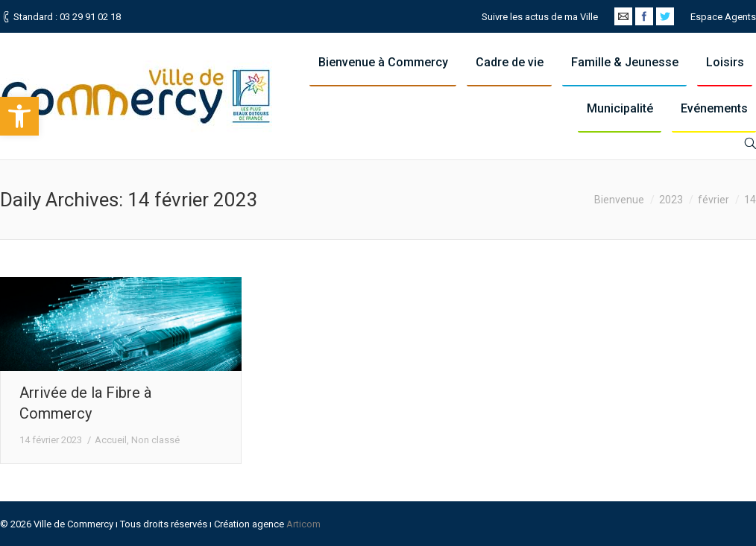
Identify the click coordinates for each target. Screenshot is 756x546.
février (714, 200)
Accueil (111, 440)
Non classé (155, 440)
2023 (671, 200)
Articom (303, 524)
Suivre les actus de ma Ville (540, 17)
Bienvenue (619, 200)
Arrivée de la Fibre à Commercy (85, 403)
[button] (19, 116)
